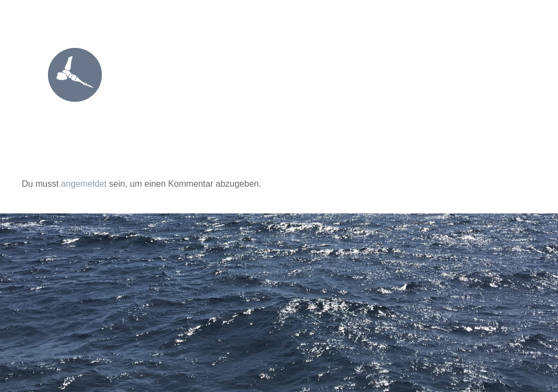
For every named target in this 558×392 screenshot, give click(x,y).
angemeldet (84, 184)
